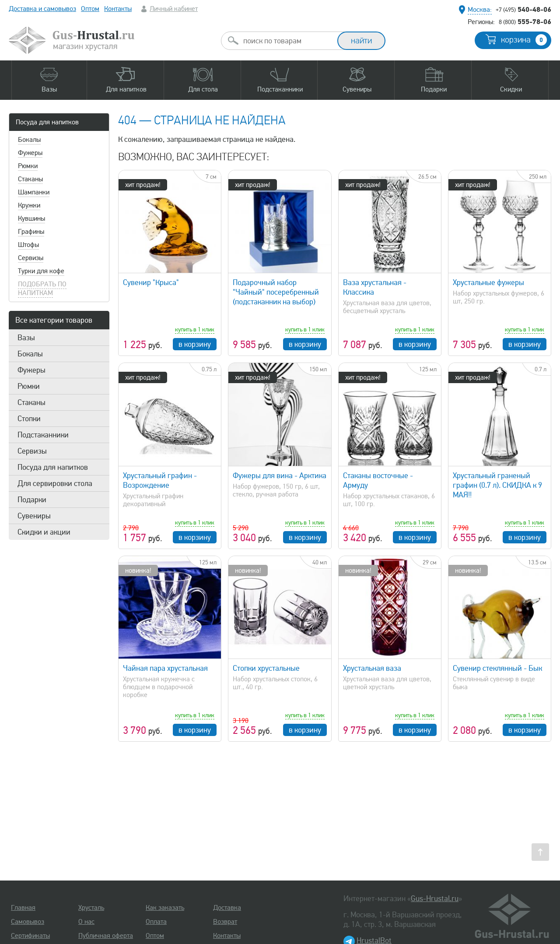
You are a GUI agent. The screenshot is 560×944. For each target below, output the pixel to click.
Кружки (29, 205)
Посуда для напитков (47, 122)
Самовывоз (28, 922)
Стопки (29, 419)
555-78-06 (525, 21)
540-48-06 (523, 9)
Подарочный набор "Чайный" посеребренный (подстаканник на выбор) (276, 292)
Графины (31, 232)
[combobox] (287, 41)
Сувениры (34, 516)
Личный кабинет (174, 9)
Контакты (118, 9)
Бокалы (29, 140)
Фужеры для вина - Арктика (280, 476)
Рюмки (28, 166)
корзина (524, 40)
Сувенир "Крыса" (151, 282)
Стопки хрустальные (266, 668)
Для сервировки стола (55, 483)
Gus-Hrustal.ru (435, 898)
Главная (23, 908)
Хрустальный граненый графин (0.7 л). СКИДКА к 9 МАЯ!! (497, 485)
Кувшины (31, 218)
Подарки (32, 500)
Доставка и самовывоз (42, 9)
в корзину (195, 344)
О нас (86, 922)
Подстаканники (43, 435)
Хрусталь (91, 908)
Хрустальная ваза (372, 668)
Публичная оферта (106, 936)
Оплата (156, 922)
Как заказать (165, 908)
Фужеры (30, 153)
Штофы (28, 245)
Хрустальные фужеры (488, 282)
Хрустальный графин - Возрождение (160, 480)
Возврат (225, 922)
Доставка (227, 908)
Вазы (26, 338)
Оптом (90, 9)
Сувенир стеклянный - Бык (497, 668)
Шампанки (34, 192)
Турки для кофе (41, 271)
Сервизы (31, 258)
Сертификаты (30, 936)
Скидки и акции (44, 532)
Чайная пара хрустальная (165, 668)
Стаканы (30, 179)
